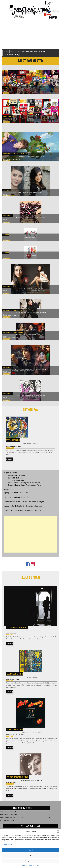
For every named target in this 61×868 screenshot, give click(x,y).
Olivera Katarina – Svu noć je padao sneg (32, 788)
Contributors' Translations (18, 785)
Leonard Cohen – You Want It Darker (32, 634)
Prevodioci (7, 235)
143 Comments (7, 376)
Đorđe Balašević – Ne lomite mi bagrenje (30, 505)
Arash (9, 339)
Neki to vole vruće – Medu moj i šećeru (32, 739)
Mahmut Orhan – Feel (20, 496)
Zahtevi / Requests (10, 116)
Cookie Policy (25, 865)
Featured (21, 153)
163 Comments (7, 341)
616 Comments (7, 124)
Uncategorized (8, 190)
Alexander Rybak (11, 160)
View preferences (31, 861)
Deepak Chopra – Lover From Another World (25, 488)
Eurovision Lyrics (9, 153)
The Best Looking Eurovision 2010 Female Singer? (31, 193)
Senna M (20, 685)
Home (6, 51)
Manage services (8, 845)
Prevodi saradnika (24, 332)
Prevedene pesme (31, 153)
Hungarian (13, 449)
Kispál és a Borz (21, 449)
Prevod (5, 86)
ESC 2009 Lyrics (21, 160)
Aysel (12, 339)
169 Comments (7, 319)
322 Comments (7, 197)
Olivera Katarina (15, 791)
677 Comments (7, 93)
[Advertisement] (31, 34)
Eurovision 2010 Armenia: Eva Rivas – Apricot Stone (31, 218)
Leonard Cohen (14, 637)
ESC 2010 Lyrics (11, 222)
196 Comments (7, 242)
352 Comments (7, 162)
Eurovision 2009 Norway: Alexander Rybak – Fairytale (30, 156)
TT (23, 685)
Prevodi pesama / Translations (24, 51)
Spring (7, 496)
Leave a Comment (11, 451)
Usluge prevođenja (12, 55)
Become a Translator (31, 256)
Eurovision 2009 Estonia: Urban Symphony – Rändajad (31, 396)
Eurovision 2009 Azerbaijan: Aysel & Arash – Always (31, 335)
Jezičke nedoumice (31, 238)
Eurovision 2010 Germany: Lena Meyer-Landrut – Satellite (31, 313)
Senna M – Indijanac (16, 481)
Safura (18, 293)
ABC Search (30, 89)
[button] (58, 832)
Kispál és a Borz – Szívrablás (31, 445)
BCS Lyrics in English (15, 678)
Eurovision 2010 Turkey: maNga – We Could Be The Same (31, 370)
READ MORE (9, 462)
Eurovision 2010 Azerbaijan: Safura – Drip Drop (31, 289)
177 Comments (7, 295)
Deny (30, 855)
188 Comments (7, 260)
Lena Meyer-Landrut (21, 317)
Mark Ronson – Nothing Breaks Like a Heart (24, 486)
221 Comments (7, 224)
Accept (31, 850)
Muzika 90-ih (14, 685)
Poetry (42, 51)
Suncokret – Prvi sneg (16, 483)
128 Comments (7, 402)
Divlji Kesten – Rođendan (17, 479)
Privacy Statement (34, 865)
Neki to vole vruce (23, 742)
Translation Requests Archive (31, 119)
